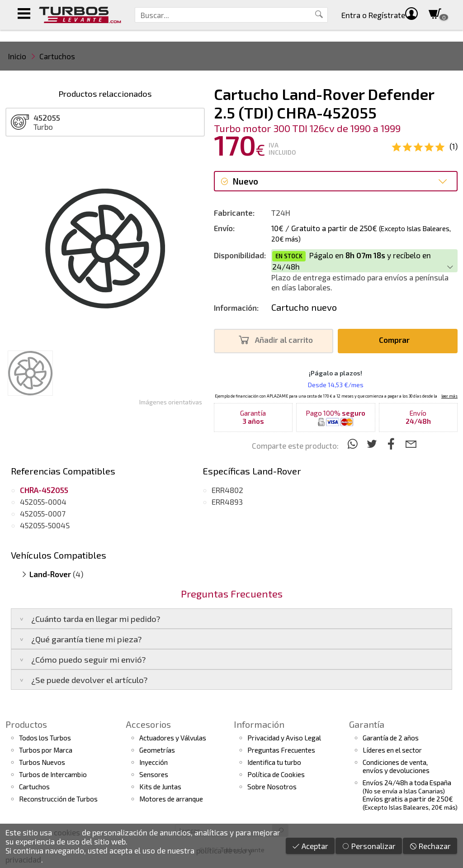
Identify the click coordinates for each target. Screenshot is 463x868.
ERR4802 (227, 490)
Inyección (154, 762)
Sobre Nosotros (272, 787)
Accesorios (148, 724)
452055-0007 (43, 513)
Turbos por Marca (46, 750)
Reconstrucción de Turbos (58, 799)
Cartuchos (57, 56)
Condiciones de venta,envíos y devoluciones (396, 766)
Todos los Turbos (45, 738)
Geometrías (157, 750)
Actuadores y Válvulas (173, 738)
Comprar (397, 340)
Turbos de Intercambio (53, 774)
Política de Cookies (276, 774)
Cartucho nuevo (304, 307)
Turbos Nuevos (42, 762)
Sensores (154, 774)
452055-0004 (43, 502)
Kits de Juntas (160, 787)
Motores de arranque (171, 799)
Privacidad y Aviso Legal (284, 738)
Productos (26, 724)
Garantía (367, 724)
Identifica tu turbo (274, 762)
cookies (67, 832)
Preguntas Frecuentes (281, 750)
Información (259, 724)
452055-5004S (45, 525)
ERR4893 (227, 502)
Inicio (17, 56)
